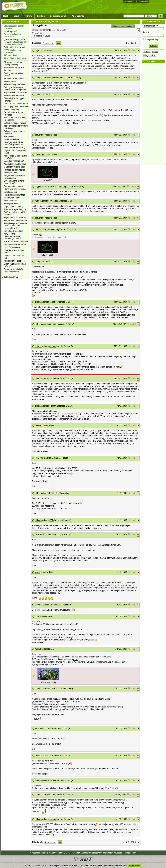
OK (161, 16)
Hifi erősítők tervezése (14, 68)
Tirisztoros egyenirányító (15, 209)
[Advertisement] (154, 114)
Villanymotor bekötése (14, 96)
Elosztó (119, 853)
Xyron (38, 572)
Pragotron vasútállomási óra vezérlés (15, 177)
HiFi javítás (9, 137)
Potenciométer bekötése (15, 245)
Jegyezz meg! (153, 39)
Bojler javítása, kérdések (15, 218)
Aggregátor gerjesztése (14, 261)
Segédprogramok (58, 16)
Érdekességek (10, 192)
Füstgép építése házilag (15, 170)
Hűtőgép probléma (12, 198)
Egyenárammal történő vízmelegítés (14, 182)
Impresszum (108, 853)
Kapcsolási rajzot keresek (15, 93)
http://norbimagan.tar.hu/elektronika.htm (50, 105)
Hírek (6, 16)
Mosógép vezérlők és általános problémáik (14, 144)
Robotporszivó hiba (13, 204)
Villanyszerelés (11, 173)
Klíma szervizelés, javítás (15, 189)
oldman (38, 302)
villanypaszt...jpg (48, 682)
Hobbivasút (128, 1)
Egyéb (47, 36)
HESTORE (137, 1)
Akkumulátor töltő (12, 110)
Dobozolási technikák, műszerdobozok (14, 270)
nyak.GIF (48, 180)
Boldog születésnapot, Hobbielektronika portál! (15, 89)
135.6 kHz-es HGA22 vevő (16, 242)
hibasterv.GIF (48, 255)
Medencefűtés (10, 201)
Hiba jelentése (130, 853)
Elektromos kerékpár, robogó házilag (13, 63)
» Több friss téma (10, 277)
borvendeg (40, 135)
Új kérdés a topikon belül (123, 26)
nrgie (37, 51)
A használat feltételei (39, 853)
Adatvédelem (56, 853)
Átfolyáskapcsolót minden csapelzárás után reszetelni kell (15, 226)
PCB (37, 324)
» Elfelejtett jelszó (150, 52)
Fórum (29, 16)
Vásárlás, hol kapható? (14, 161)
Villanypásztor (10, 82)
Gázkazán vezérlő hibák (15, 167)
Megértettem (135, 865)
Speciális (38, 36)
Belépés (153, 46)
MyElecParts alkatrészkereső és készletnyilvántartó (13, 236)
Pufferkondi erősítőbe (14, 231)
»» (60, 842)
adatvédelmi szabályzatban (105, 865)
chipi (37, 616)
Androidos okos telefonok (15, 164)
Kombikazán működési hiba (16, 221)
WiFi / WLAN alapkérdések (16, 104)
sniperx (38, 78)
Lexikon (41, 16)
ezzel (76, 659)
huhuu (38, 201)
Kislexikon (145, 1)
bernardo (47, 30)
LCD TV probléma (12, 247)
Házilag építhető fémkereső (16, 107)
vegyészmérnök (56, 78)
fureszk (38, 230)
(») (80, 78)
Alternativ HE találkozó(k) (15, 148)
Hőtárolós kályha (11, 139)
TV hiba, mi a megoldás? (15, 79)
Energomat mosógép (13, 186)
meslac (38, 425)
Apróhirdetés (78, 16)
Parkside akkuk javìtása (15, 195)
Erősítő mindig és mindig (15, 123)
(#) (33, 51)
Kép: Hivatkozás (39, 642)
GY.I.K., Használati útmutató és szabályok (82, 853)
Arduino (7, 70)
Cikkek (17, 16)
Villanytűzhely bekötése (14, 84)
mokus (38, 649)
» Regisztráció (149, 55)
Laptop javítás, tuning (14, 207)
